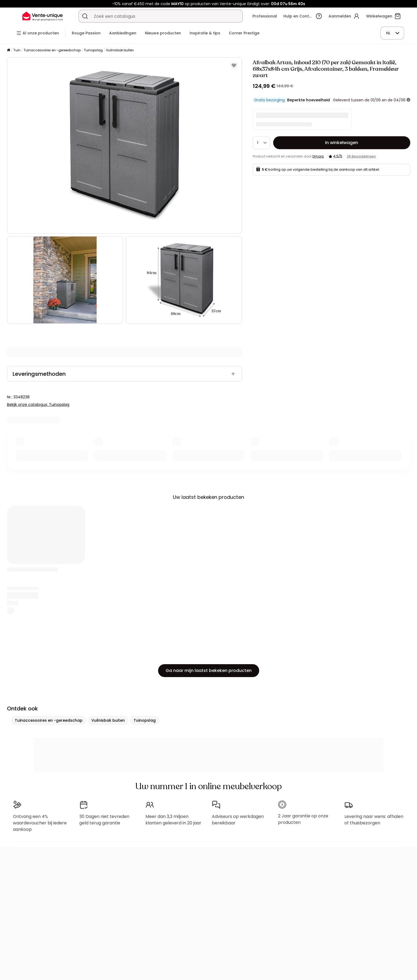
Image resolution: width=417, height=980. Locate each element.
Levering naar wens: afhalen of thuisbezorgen (374, 820)
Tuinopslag (93, 50)
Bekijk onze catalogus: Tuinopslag (38, 405)
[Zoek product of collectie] (85, 16)
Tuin (17, 50)
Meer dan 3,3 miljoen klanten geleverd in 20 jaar (173, 820)
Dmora (318, 156)
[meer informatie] (408, 100)
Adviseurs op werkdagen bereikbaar (238, 820)
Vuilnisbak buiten (120, 50)
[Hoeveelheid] (261, 143)
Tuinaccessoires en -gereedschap (52, 50)
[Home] (9, 50)
